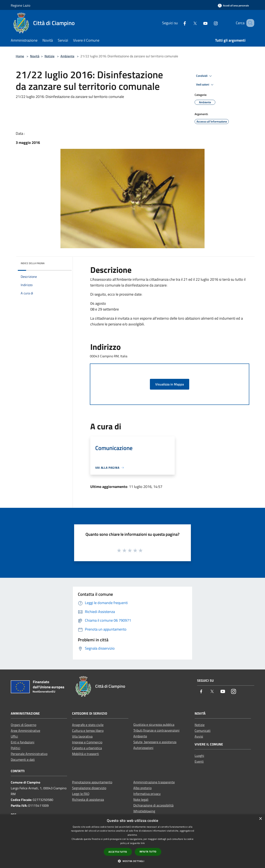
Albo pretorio (142, 788)
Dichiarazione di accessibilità (153, 805)
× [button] (260, 819)
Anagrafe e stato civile (88, 725)
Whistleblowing (144, 811)
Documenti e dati (23, 760)
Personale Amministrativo (29, 754)
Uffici (14, 736)
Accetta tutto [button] (118, 852)
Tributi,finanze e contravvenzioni (156, 730)
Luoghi (199, 756)
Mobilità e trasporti (86, 754)
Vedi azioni (205, 85)
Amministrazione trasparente (154, 782)
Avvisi (199, 736)
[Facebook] (179, 23)
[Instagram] (211, 23)
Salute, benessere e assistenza (155, 742)
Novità (35, 56)
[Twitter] (190, 23)
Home (20, 56)
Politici (16, 748)
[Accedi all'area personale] (233, 5)
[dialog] (132, 841)
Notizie (49, 56)
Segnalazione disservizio (89, 788)
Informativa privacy (147, 794)
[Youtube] (200, 23)
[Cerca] (249, 23)
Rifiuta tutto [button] (148, 852)
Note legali (141, 799)
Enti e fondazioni (23, 742)
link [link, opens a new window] (143, 843)
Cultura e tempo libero (88, 731)
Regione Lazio (20, 5)
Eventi (199, 761)
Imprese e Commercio (87, 742)
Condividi (205, 76)
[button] (132, 861)
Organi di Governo (23, 725)
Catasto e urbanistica (87, 748)
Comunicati (203, 731)
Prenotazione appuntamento (92, 782)
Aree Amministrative (25, 731)
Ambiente (67, 56)
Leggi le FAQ (81, 794)
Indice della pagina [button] (33, 263)
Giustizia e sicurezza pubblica (154, 725)
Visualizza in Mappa (170, 384)
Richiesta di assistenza (88, 799)
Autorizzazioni (143, 748)
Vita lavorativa (82, 736)
